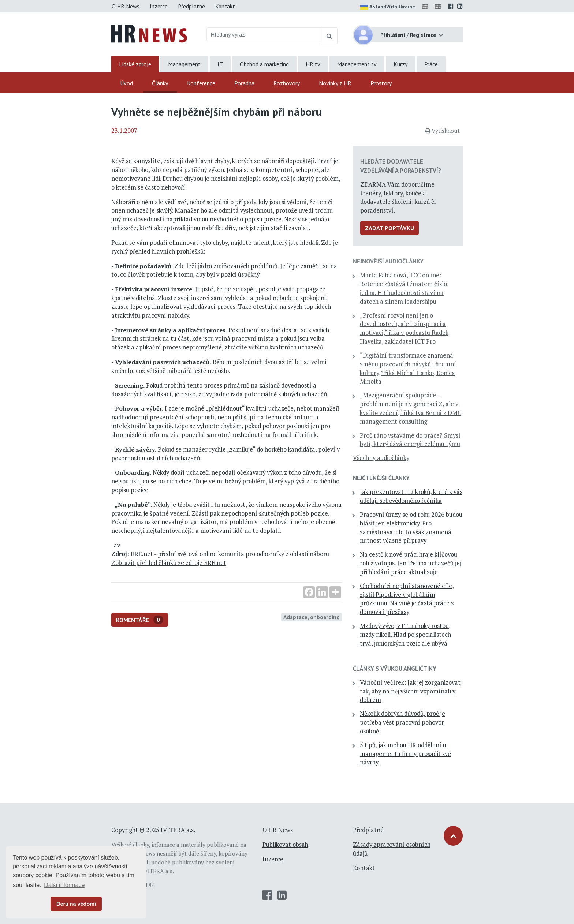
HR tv (313, 64)
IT (220, 64)
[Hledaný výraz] (264, 34)
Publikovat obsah (285, 845)
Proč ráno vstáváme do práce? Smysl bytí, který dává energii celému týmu (410, 440)
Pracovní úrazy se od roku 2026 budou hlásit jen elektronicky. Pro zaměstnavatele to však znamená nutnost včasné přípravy (411, 528)
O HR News (126, 6)
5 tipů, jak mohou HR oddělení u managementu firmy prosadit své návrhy (405, 754)
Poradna (244, 83)
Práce (431, 64)
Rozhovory (287, 83)
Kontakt (225, 6)
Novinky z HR (335, 83)
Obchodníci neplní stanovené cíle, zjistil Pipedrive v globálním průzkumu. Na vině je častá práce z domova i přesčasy (407, 599)
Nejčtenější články (381, 478)
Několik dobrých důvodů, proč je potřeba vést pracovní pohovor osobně (402, 722)
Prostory (381, 83)
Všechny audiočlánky (381, 458)
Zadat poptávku (389, 228)
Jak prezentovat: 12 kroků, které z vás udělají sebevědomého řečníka (411, 496)
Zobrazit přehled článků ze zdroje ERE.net (169, 563)
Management (184, 64)
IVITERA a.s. (178, 830)
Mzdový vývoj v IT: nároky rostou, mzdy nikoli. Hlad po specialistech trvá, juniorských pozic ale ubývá (405, 635)
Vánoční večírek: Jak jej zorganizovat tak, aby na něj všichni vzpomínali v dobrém (410, 691)
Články (160, 83)
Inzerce (159, 6)
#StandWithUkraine (387, 7)
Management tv (357, 64)
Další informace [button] (64, 885)
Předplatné (191, 6)
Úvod (126, 83)
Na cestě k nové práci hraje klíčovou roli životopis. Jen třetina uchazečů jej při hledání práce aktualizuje (411, 563)
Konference (201, 83)
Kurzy (400, 64)
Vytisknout (443, 131)
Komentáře (140, 620)
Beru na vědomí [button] (76, 904)
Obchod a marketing (264, 64)
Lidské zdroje (135, 64)
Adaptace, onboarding (312, 617)
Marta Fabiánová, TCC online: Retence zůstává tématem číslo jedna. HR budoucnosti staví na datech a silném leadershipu (403, 288)
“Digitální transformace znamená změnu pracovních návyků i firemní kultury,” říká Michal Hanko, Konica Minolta (408, 368)
